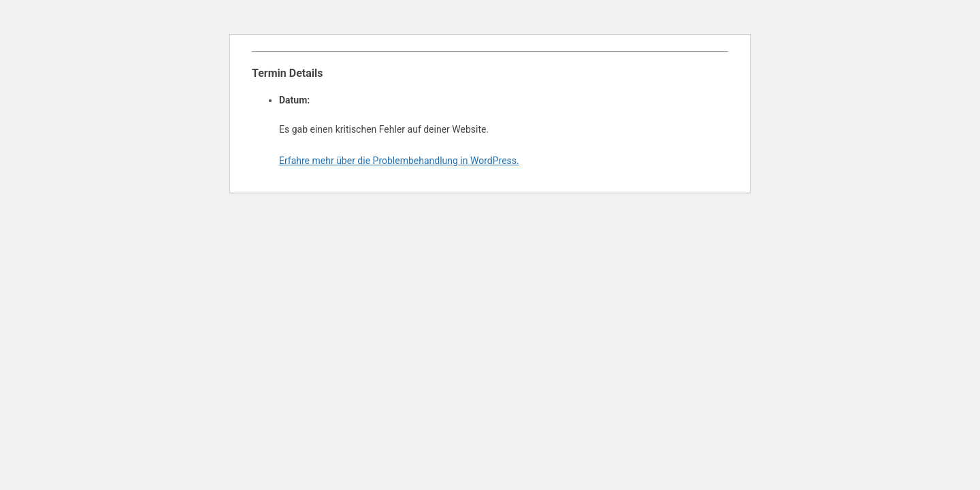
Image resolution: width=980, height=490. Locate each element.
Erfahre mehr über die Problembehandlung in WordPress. (399, 161)
